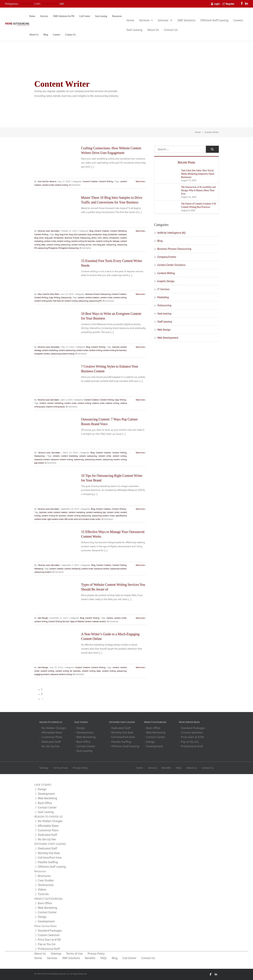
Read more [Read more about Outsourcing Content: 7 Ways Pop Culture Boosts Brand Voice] (140, 453)
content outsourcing (67, 350)
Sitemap (44, 768)
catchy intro (96, 238)
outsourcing (111, 245)
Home (32, 16)
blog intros (39, 238)
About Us (34, 35)
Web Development (168, 338)
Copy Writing (54, 297)
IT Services (163, 289)
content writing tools (43, 301)
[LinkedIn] (246, 4)
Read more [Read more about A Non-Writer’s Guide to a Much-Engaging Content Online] (140, 667)
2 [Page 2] (42, 694)
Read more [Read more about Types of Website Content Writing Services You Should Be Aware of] (140, 618)
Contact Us (71, 35)
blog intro (64, 234)
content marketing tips (96, 512)
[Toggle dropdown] (152, 20)
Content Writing (106, 181)
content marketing (50, 350)
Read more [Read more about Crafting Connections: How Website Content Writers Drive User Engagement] (140, 181)
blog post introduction (54, 238)
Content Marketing (118, 231)
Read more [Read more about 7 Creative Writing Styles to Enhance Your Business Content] (140, 400)
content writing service (81, 245)
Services (44, 16)
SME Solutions (186, 20)
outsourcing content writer (103, 516)
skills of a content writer (84, 519)
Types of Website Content (81, 621)
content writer (48, 185)
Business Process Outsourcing (77, 238)
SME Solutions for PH (64, 16)
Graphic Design (166, 281)
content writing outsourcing (59, 245)
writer (98, 519)
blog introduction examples (115, 234)
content (81, 297)
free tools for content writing (65, 301)
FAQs (179, 768)
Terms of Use (61, 768)
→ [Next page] (42, 699)
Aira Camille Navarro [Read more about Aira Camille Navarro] (47, 181)
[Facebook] (243, 4)
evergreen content (42, 354)
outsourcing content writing (62, 354)
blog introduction (95, 234)
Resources (117, 16)
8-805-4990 (26, 4)
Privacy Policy (80, 768)
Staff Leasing (165, 321)
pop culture (39, 463)
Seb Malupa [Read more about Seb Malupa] (43, 618)
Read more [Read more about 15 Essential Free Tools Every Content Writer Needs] (140, 294)
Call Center (85, 16)
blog (57, 234)
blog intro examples (78, 234)
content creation (92, 297)
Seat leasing (164, 313)
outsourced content (118, 569)
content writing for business (83, 241)
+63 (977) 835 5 (50, 4)
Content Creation (90, 181)
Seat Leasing (101, 16)
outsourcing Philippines (48, 248)
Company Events (167, 257)
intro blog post (99, 245)
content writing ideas (91, 671)
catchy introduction (111, 238)
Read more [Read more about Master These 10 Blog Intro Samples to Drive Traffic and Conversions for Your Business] (140, 231)
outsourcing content (93, 459)
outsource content (42, 459)
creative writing (112, 403)
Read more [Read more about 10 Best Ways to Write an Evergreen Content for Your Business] (140, 347)
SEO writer (69, 519)
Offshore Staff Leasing (214, 20)
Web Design (164, 330)
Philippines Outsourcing (68, 248)
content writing (61, 185)
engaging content (42, 674)
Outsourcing (66, 297)
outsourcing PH (95, 301)
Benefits (166, 768)
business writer (46, 512)
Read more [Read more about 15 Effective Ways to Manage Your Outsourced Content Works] (140, 565)
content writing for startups (108, 241)
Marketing (39, 569)
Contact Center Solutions (171, 265)
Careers (57, 35)
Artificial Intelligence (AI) (171, 233)
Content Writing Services (59, 621)
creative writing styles (55, 407)
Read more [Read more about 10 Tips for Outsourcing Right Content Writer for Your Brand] (140, 509)
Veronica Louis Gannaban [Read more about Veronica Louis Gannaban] (49, 231)
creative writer (98, 403)
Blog (46, 35)
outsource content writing (62, 459)
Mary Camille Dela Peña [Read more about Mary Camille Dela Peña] (48, 294)
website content (99, 621)
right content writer (55, 519)
